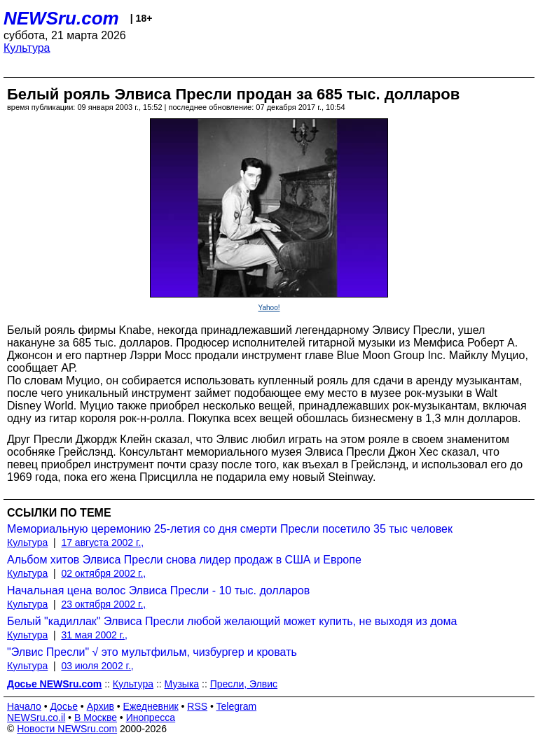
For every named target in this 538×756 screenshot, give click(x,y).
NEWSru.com (61, 18)
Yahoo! (269, 308)
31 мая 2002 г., (94, 635)
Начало (24, 706)
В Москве (96, 717)
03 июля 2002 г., (97, 666)
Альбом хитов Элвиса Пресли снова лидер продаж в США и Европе (184, 560)
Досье (64, 706)
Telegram (237, 706)
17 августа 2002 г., (102, 542)
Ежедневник (151, 706)
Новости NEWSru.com (67, 729)
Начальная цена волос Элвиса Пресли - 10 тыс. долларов (158, 590)
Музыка (182, 684)
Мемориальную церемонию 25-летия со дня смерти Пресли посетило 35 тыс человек (230, 529)
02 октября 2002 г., (103, 573)
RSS (197, 706)
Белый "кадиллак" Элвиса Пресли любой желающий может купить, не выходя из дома (232, 621)
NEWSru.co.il (36, 717)
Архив (101, 706)
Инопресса (151, 717)
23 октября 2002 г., (103, 604)
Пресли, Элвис (244, 684)
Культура (27, 48)
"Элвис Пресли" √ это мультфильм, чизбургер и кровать (152, 652)
